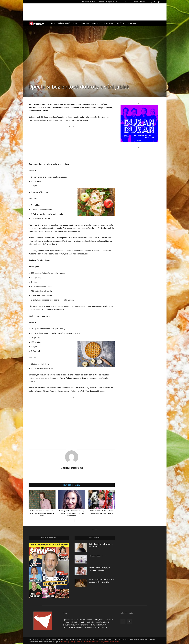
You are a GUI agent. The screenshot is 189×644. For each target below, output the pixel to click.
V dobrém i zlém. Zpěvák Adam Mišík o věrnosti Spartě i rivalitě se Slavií (42, 513)
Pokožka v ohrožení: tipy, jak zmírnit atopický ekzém (100, 569)
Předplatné (132, 23)
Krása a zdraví (64, 23)
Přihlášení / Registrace (107, 2)
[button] (151, 2)
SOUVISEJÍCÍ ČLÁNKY (72, 485)
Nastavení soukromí (112, 642)
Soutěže (120, 23)
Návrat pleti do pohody (98, 556)
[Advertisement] (95, 12)
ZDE (62, 642)
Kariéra (143, 2)
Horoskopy (96, 23)
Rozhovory (109, 23)
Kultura (52, 23)
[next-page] (73, 521)
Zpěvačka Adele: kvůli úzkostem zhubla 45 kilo (101, 545)
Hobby (75, 23)
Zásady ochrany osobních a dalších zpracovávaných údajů (84, 642)
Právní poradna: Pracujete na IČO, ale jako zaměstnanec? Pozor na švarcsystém (72, 513)
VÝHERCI (128, 2)
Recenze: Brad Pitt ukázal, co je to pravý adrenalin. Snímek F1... (102, 581)
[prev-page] (69, 521)
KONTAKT (119, 2)
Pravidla (135, 2)
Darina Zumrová (72, 467)
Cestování (85, 23)
